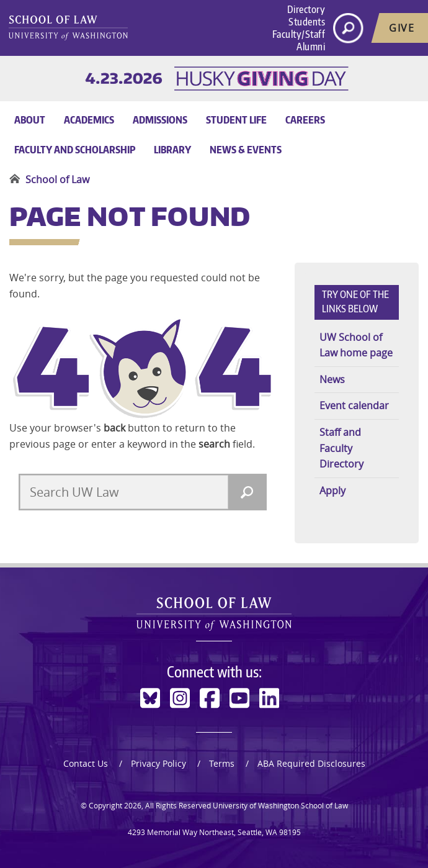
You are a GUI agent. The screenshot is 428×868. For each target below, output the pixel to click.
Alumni (311, 47)
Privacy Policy (158, 763)
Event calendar (354, 405)
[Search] (247, 492)
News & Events (246, 150)
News (332, 379)
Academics (89, 120)
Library (172, 150)
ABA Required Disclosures (311, 763)
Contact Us (86, 763)
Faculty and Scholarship (75, 150)
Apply (332, 491)
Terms (222, 763)
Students (307, 22)
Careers (305, 120)
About (30, 120)
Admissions (160, 120)
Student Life (236, 120)
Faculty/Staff (299, 34)
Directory (306, 9)
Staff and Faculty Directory (341, 448)
